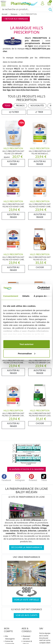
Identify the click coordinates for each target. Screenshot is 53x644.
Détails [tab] (26, 296)
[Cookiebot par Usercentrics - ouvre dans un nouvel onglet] (38, 288)
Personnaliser (27, 353)
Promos (20, 106)
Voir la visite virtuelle (26, 600)
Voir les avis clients (26, 615)
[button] (42, 4)
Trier (39, 112)
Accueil (5, 14)
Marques (14, 14)
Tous (7, 106)
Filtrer (14, 112)
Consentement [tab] (11, 296)
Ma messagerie (10, 637)
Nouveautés (37, 106)
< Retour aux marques (16, 19)
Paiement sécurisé (27, 637)
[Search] (24, 9)
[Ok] (51, 9)
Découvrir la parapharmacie (27, 547)
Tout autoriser (27, 344)
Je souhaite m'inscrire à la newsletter (26, 469)
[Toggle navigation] (3, 3)
